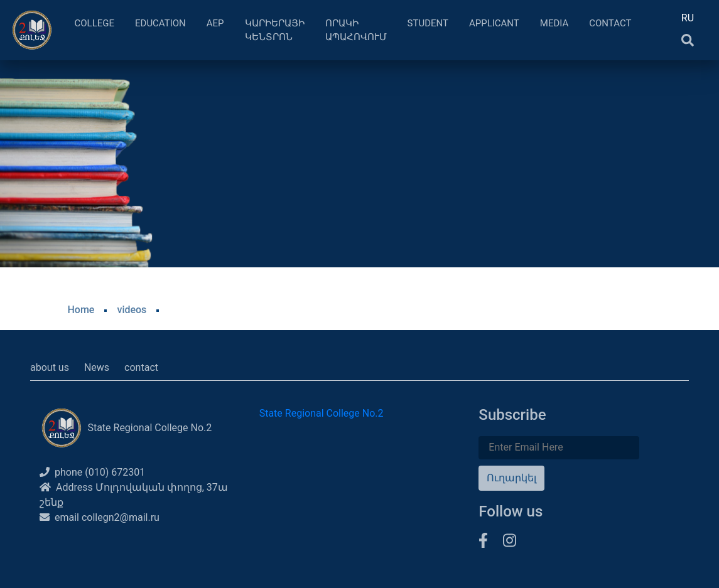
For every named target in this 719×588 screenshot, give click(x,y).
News (97, 367)
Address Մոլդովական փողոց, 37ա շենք (134, 495)
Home (81, 310)
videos (132, 310)
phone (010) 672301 (92, 472)
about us (50, 367)
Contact (610, 23)
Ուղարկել (511, 478)
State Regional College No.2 (322, 413)
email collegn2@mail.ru (100, 517)
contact (141, 367)
